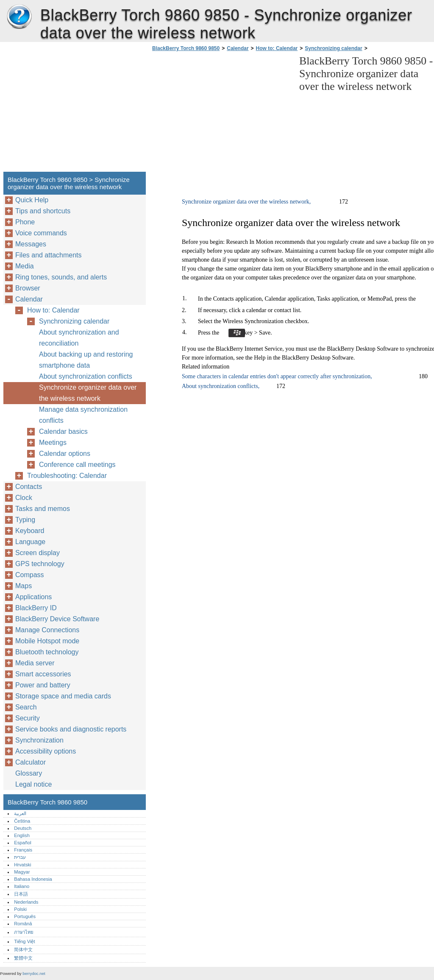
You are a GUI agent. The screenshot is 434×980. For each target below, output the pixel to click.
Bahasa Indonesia (33, 879)
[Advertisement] (221, 114)
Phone (25, 222)
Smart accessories (43, 674)
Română (23, 924)
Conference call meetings (77, 465)
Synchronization (39, 740)
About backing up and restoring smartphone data (86, 360)
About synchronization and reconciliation (79, 338)
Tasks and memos (43, 509)
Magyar (22, 872)
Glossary (29, 773)
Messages (31, 244)
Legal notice (33, 784)
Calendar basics (63, 431)
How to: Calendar (277, 48)
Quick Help (32, 200)
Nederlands (26, 902)
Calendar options (65, 454)
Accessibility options (46, 751)
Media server (35, 663)
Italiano (22, 886)
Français (23, 850)
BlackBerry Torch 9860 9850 (19, 17)
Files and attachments (49, 255)
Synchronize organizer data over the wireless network (88, 393)
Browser (28, 288)
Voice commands (41, 233)
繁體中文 (23, 958)
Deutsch (23, 828)
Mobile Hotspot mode (47, 641)
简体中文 (23, 949)
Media (25, 266)
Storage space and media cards (63, 696)
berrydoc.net (34, 973)
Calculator (31, 762)
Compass (30, 575)
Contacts (29, 487)
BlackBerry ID (36, 608)
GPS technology (40, 564)
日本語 (21, 894)
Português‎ (25, 916)
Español (22, 843)
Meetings (53, 443)
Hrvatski (22, 865)
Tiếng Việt (24, 941)
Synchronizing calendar (333, 48)
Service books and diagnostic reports (71, 729)
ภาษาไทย (24, 932)
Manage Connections (47, 630)
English (22, 835)
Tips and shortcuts (43, 211)
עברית (20, 857)
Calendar (238, 48)
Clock (24, 498)
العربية (20, 813)
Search (26, 707)
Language (30, 542)
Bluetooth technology (47, 652)
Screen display (38, 553)
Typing (25, 520)
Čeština (22, 821)
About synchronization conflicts (86, 376)
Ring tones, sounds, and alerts (61, 277)
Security (28, 718)
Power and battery (43, 685)
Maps (24, 586)
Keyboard (30, 531)
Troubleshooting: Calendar (67, 476)
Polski (20, 909)
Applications (33, 597)
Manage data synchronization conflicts (83, 415)
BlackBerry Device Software (57, 619)
